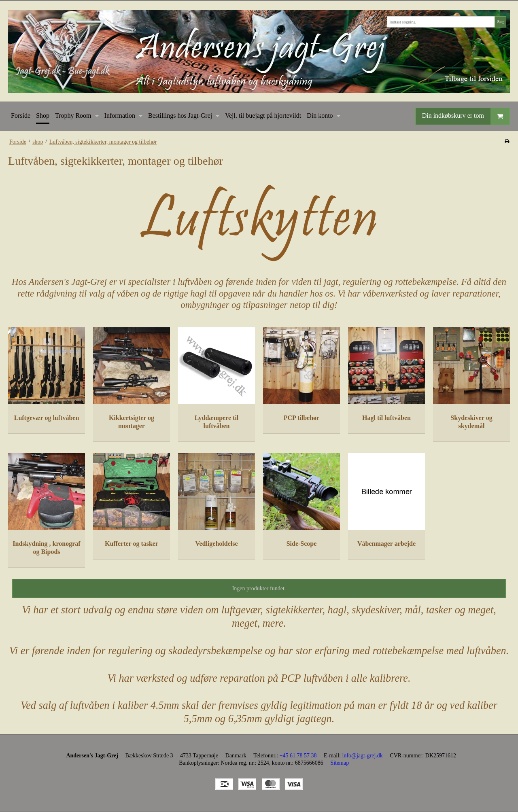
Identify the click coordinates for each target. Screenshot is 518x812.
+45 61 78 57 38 (298, 756)
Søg (500, 22)
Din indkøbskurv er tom (466, 116)
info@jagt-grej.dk (362, 756)
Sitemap (340, 763)
